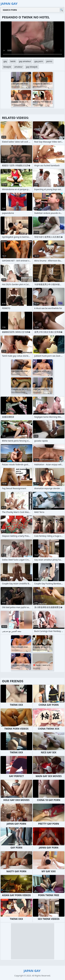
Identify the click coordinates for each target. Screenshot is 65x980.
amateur (18, 67)
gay (5, 61)
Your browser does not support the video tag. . (32, 39)
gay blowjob (32, 67)
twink (13, 61)
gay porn (39, 61)
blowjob (7, 67)
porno (49, 61)
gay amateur (25, 61)
